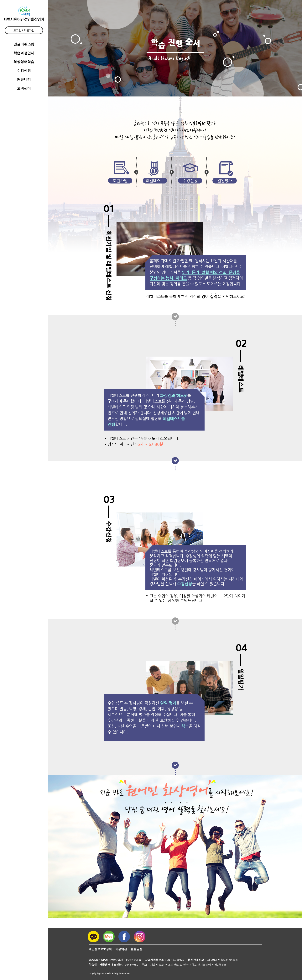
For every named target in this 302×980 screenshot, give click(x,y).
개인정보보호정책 (100, 949)
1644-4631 (131, 965)
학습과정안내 (24, 53)
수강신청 (24, 71)
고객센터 (24, 88)
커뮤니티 (24, 79)
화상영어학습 (24, 62)
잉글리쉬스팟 (24, 44)
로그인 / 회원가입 (24, 30)
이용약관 (121, 949)
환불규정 (137, 949)
